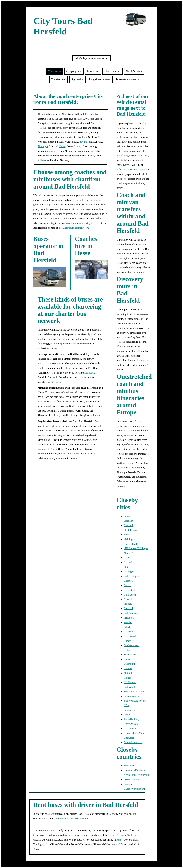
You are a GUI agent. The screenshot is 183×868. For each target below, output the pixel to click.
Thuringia (43, 146)
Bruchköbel (130, 636)
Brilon (127, 650)
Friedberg (129, 618)
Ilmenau (128, 604)
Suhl (126, 567)
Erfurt (127, 627)
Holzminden (130, 728)
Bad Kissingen (131, 576)
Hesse (62, 146)
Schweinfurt (130, 655)
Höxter (127, 678)
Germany (56, 382)
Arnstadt (128, 599)
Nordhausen (130, 682)
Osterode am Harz (133, 742)
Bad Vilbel (129, 687)
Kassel (127, 535)
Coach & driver (134, 71)
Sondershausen (131, 645)
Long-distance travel (100, 79)
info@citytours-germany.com (91, 58)
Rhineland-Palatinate (134, 770)
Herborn (128, 668)
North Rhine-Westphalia (136, 775)
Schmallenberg (131, 696)
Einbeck (91, 373)
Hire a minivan (112, 71)
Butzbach (128, 608)
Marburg (128, 553)
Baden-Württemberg (134, 789)
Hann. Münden (131, 544)
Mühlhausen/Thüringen (136, 548)
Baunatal (128, 525)
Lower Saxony (131, 779)
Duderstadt (129, 590)
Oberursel (129, 738)
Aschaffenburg (131, 719)
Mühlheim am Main (134, 692)
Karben (127, 641)
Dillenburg (129, 664)
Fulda (127, 516)
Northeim (129, 632)
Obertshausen (131, 724)
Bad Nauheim (131, 613)
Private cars (93, 71)
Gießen (127, 585)
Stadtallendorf (131, 530)
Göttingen (129, 571)
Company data (74, 71)
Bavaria (83, 142)
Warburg (128, 581)
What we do (55, 71)
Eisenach (128, 521)
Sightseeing (77, 79)
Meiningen (129, 539)
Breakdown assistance (127, 79)
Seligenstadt (130, 710)
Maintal (128, 673)
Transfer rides (58, 79)
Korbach (128, 562)
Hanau (127, 659)
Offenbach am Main (134, 733)
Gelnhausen (130, 595)
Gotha (127, 558)
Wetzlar (128, 622)
